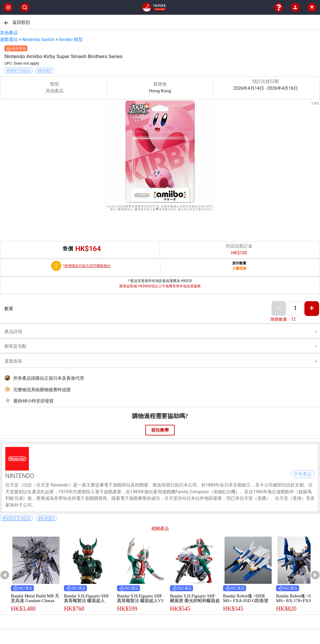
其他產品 (9, 33)
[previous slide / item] (4, 157)
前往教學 (160, 430)
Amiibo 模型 (71, 40)
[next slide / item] (316, 157)
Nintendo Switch (38, 40)
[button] (156, 207)
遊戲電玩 (9, 40)
